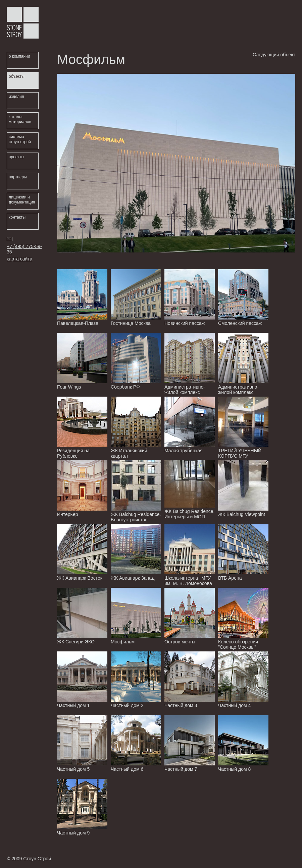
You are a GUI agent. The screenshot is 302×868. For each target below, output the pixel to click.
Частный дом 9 (82, 807)
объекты (17, 76)
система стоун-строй (20, 139)
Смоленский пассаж (243, 298)
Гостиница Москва (136, 298)
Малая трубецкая (190, 425)
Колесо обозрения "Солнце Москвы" (243, 619)
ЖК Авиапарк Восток (82, 552)
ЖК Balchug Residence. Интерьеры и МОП (190, 490)
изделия (16, 97)
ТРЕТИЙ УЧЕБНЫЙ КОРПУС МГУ (243, 428)
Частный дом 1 (82, 680)
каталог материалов (20, 119)
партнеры (18, 177)
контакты (17, 217)
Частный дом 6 (136, 743)
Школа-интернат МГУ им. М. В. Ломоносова (190, 555)
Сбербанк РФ (136, 361)
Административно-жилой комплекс (190, 364)
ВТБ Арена (243, 552)
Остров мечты (190, 616)
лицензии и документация (22, 200)
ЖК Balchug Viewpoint (243, 489)
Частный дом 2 (136, 680)
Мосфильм (136, 616)
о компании (19, 56)
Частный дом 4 (243, 680)
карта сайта (19, 259)
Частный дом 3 (190, 680)
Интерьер (82, 489)
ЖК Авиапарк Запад (136, 552)
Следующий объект (274, 55)
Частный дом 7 (190, 743)
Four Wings (82, 361)
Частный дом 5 (82, 743)
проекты (16, 157)
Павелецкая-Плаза (82, 298)
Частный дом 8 (243, 743)
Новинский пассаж (190, 298)
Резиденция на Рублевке (82, 428)
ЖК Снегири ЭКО (82, 616)
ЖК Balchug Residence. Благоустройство (136, 491)
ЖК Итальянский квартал (136, 428)
